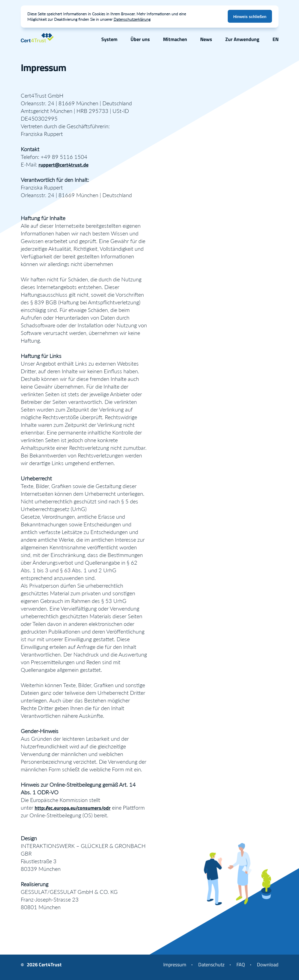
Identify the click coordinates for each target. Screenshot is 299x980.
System (109, 39)
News (206, 39)
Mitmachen (175, 39)
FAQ (241, 965)
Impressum (175, 965)
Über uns (140, 39)
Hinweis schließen (250, 17)
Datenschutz (211, 965)
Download (268, 965)
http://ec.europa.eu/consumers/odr (73, 808)
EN (276, 39)
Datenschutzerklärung (132, 19)
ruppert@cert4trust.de (63, 165)
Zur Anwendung (242, 39)
